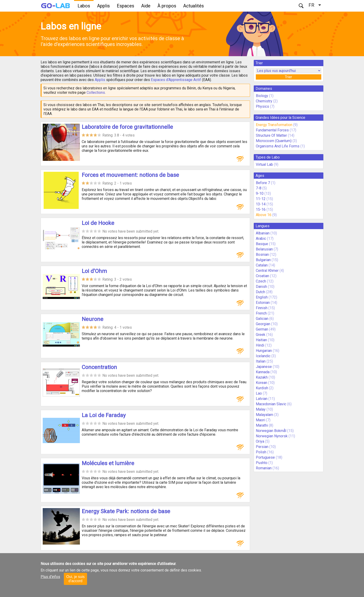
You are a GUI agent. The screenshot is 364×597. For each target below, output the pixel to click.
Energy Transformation (274, 125)
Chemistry (264, 101)
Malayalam (265, 415)
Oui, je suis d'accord (75, 579)
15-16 (261, 209)
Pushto (262, 463)
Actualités (193, 6)
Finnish (262, 308)
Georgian (263, 324)
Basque (262, 244)
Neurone (93, 319)
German (262, 329)
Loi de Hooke (98, 223)
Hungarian (264, 351)
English (262, 297)
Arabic (261, 238)
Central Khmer (267, 271)
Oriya (260, 441)
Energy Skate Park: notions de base (126, 511)
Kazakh (262, 377)
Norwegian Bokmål (271, 431)
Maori (260, 420)
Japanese (264, 367)
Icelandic (263, 356)
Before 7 (263, 183)
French (261, 313)
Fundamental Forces (272, 130)
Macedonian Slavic (271, 404)
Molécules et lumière (108, 463)
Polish (261, 452)
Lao (259, 393)
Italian (261, 361)
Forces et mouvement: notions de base (130, 175)
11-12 (261, 199)
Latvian (262, 399)
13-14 (261, 204)
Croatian (262, 276)
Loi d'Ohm (94, 271)
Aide (146, 6)
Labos (84, 6)
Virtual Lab (264, 164)
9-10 (260, 193)
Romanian (264, 468)
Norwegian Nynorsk (272, 436)
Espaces (125, 6)
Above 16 (264, 215)
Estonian (263, 303)
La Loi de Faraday (104, 415)
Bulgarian (263, 260)
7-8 (259, 188)
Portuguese (265, 457)
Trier (288, 77)
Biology (262, 96)
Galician (262, 319)
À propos (167, 6)
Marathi (262, 425)
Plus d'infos (50, 577)
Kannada (263, 372)
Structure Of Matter (271, 135)
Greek (261, 335)
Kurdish (262, 388)
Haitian (261, 340)
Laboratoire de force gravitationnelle (127, 127)
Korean (262, 383)
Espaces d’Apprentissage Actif (176, 80)
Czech (261, 281)
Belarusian (264, 249)
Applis (103, 6)
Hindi (260, 345)
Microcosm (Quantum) (274, 141)
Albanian (263, 233)
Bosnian (262, 255)
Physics (262, 106)
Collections (96, 92)
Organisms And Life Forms (278, 146)
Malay (261, 409)
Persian (262, 447)
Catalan (262, 265)
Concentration (99, 367)
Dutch (260, 292)
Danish (261, 287)
